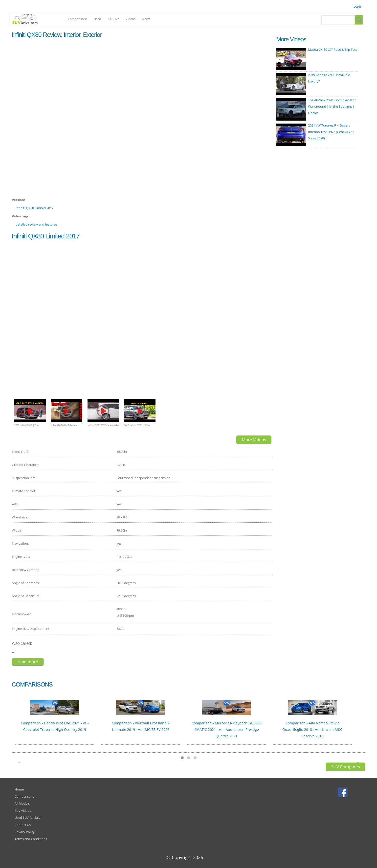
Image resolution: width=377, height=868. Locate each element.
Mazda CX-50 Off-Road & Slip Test (333, 50)
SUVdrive (27, 20)
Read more (31, 662)
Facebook (343, 792)
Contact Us (23, 825)
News (146, 19)
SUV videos (23, 811)
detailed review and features (36, 224)
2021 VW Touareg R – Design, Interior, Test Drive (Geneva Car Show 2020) (331, 132)
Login (358, 6)
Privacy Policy (25, 832)
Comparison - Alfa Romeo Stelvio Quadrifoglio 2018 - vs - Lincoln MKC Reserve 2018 (312, 729)
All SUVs (113, 19)
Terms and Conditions (31, 839)
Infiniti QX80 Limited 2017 (34, 208)
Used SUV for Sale (27, 817)
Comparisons (78, 19)
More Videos (254, 440)
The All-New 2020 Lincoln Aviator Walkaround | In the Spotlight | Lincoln (332, 106)
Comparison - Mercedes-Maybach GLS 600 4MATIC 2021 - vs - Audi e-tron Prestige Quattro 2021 (227, 729)
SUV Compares (346, 767)
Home (19, 789)
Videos (131, 19)
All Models (22, 803)
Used (97, 19)
